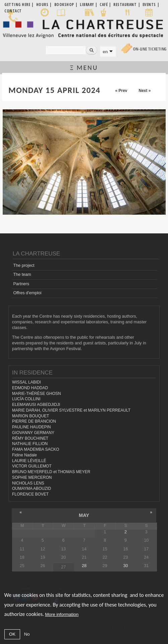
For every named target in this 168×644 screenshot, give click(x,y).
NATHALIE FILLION (30, 444)
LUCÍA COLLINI (26, 399)
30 (126, 566)
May (84, 515)
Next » (145, 91)
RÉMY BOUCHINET (30, 438)
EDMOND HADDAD (30, 388)
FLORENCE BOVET (30, 494)
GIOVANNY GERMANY (33, 433)
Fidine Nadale (24, 455)
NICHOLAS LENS (28, 483)
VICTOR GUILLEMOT (32, 466)
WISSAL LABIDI (26, 382)
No (27, 634)
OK (12, 634)
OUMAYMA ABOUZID (32, 489)
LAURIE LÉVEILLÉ (29, 461)
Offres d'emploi (27, 293)
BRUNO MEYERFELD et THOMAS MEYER (51, 472)
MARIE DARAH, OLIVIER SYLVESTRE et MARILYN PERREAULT (71, 410)
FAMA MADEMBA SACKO (36, 449)
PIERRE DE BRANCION (34, 421)
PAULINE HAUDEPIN (32, 427)
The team (22, 275)
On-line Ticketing (150, 49)
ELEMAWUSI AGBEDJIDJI (36, 405)
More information (62, 614)
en (105, 52)
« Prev (121, 91)
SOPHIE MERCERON (32, 477)
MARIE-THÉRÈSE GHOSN (37, 394)
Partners (21, 284)
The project (24, 265)
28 (84, 566)
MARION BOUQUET (31, 416)
